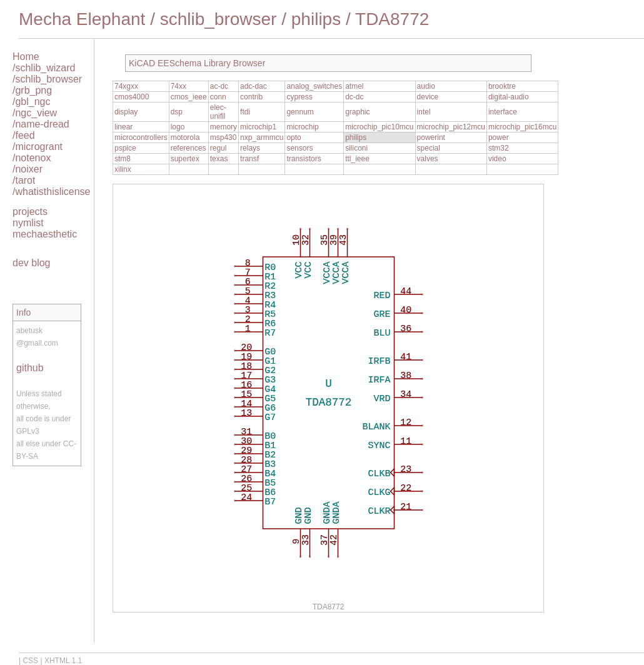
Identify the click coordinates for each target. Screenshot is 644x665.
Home (26, 57)
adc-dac (254, 86)
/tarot (24, 180)
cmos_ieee (189, 97)
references (189, 148)
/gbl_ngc (32, 102)
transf (249, 159)
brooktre (502, 86)
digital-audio (509, 97)
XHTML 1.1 (63, 661)
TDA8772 (392, 19)
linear (123, 127)
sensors (299, 148)
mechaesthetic (45, 234)
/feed (24, 135)
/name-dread (41, 124)
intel (424, 112)
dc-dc (354, 97)
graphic (357, 112)
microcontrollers (141, 137)
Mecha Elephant (82, 19)
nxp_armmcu (262, 137)
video (497, 159)
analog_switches (314, 86)
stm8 (123, 159)
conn (218, 97)
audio (426, 86)
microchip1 (258, 127)
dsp (177, 112)
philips (316, 19)
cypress (299, 97)
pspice (125, 148)
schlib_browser (219, 19)
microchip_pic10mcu (379, 127)
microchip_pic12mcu (451, 127)
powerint (431, 137)
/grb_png (32, 90)
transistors (304, 159)
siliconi (356, 148)
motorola (185, 137)
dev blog (32, 263)
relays (250, 148)
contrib (251, 97)
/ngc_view (35, 113)
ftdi (245, 112)
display (126, 112)
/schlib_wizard (44, 68)
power (499, 137)
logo (178, 127)
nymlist (28, 223)
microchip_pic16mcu (522, 127)
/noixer (28, 169)
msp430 (224, 137)
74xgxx (126, 86)
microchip (302, 127)
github (30, 368)
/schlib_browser (47, 79)
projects (30, 212)
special (429, 148)
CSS (30, 661)
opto (294, 137)
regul (219, 148)
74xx (179, 86)
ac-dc (219, 86)
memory (224, 127)
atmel (354, 86)
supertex (185, 159)
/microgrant (38, 147)
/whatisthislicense (52, 192)
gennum (300, 112)
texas (219, 159)
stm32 (499, 148)
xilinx (123, 169)
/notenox (32, 158)
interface (503, 112)
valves (428, 159)
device (428, 97)
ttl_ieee (357, 159)
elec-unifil (218, 112)
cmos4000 (132, 97)
